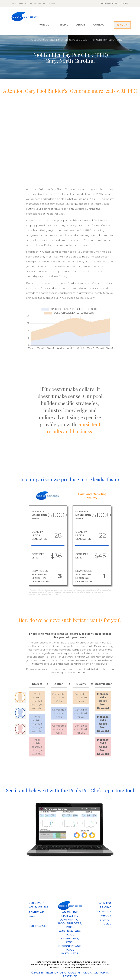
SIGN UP (122, 25)
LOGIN (124, 3)
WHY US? (45, 25)
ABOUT (81, 25)
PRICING (64, 25)
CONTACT (100, 25)
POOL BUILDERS (70, 923)
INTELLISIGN (50, 973)
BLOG (107, 924)
